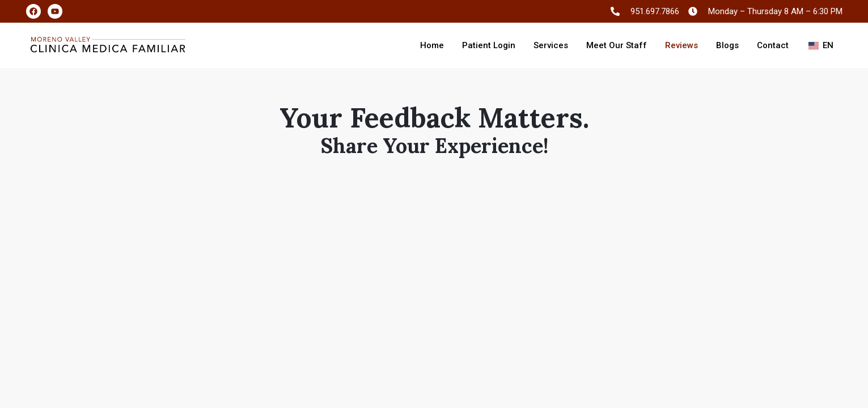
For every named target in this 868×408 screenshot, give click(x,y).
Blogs (727, 45)
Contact (773, 45)
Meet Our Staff (617, 45)
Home (432, 45)
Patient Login (489, 45)
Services (551, 45)
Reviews (681, 45)
